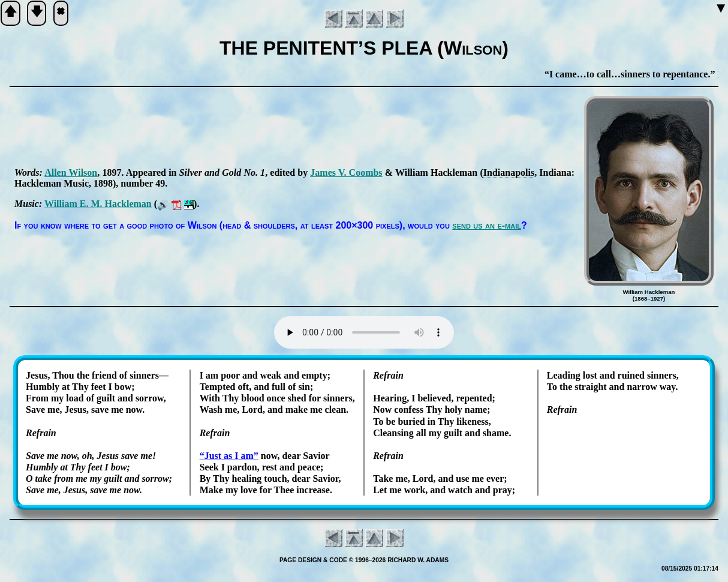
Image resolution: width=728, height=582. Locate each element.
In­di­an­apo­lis (509, 172)
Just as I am (229, 456)
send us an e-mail (487, 225)
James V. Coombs (346, 172)
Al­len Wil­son (71, 172)
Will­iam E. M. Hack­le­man (98, 204)
